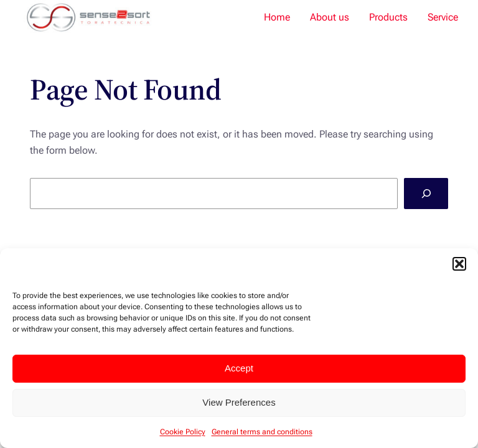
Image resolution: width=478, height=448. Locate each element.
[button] (459, 264)
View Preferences (239, 402)
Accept (239, 368)
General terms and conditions (262, 432)
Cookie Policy (183, 432)
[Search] (426, 193)
